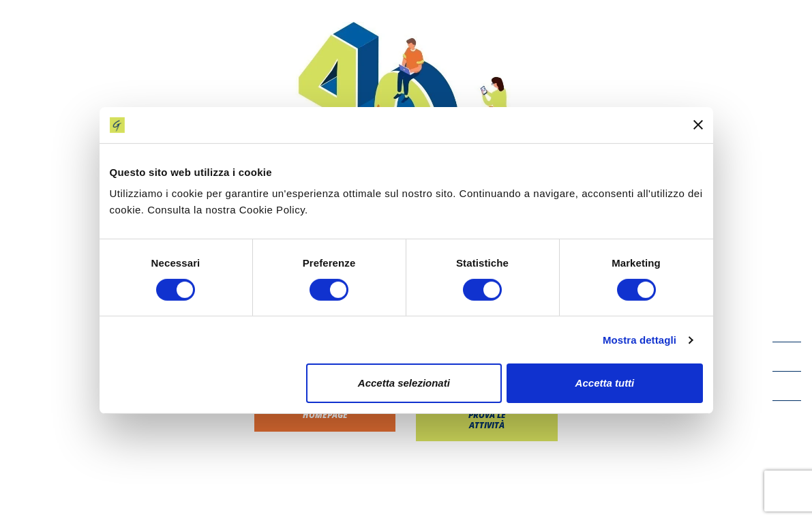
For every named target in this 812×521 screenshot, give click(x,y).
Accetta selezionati (404, 383)
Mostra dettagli (640, 340)
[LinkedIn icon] (787, 386)
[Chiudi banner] (698, 125)
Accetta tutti (605, 383)
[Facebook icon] (787, 327)
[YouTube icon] (787, 357)
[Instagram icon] (787, 415)
